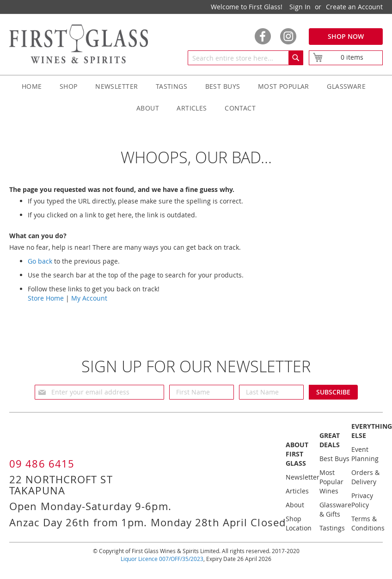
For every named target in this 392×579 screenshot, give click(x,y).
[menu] (196, 97)
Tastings (332, 528)
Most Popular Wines (331, 482)
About (295, 505)
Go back (40, 261)
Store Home (46, 298)
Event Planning (365, 454)
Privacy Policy (362, 500)
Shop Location (299, 523)
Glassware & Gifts (335, 509)
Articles (297, 491)
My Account (89, 298)
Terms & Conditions (368, 523)
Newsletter (303, 477)
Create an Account (354, 7)
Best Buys (334, 459)
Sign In (300, 7)
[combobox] (245, 58)
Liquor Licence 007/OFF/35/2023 (162, 559)
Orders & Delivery (365, 477)
